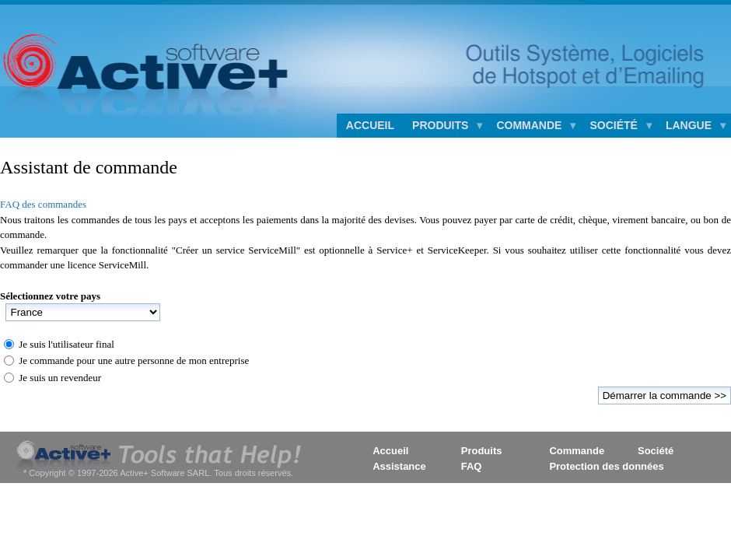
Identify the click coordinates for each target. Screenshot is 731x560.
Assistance (399, 466)
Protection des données (606, 466)
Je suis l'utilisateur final (66, 344)
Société (656, 451)
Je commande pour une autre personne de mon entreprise (134, 360)
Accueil (370, 125)
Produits (482, 451)
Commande (577, 451)
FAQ (472, 466)
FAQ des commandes (43, 204)
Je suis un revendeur (60, 378)
